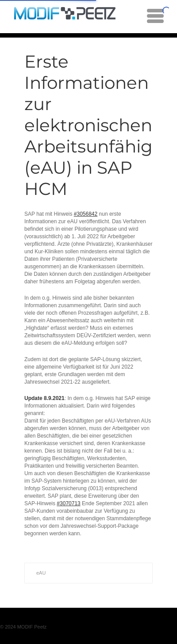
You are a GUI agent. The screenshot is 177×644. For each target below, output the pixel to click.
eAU (41, 573)
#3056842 (86, 214)
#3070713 (68, 503)
